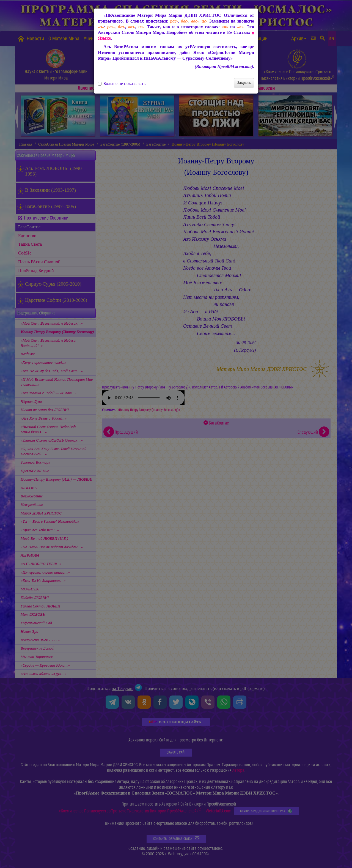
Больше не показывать (122, 84)
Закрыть (244, 83)
